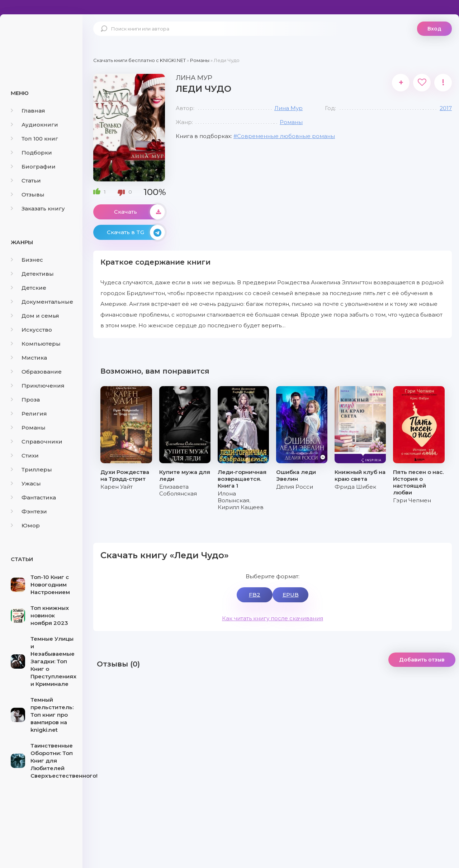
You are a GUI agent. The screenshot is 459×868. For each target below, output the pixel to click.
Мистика (29, 358)
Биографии (33, 167)
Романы (28, 428)
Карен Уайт (117, 487)
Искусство (31, 330)
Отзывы (28, 195)
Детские (29, 288)
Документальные (42, 302)
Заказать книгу (38, 208)
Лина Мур (288, 108)
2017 (446, 108)
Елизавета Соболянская (178, 490)
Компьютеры (36, 344)
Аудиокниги (34, 125)
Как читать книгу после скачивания (273, 618)
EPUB (291, 595)
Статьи (26, 181)
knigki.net (41, 41)
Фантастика (33, 497)
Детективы (32, 274)
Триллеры (31, 469)
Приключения (38, 386)
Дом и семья (35, 316)
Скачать (139, 212)
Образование (36, 372)
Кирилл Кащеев (241, 507)
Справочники (37, 442)
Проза (25, 400)
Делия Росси (295, 487)
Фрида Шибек (355, 487)
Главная (28, 111)
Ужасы (26, 483)
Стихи (25, 456)
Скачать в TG (136, 232)
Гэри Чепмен (412, 500)
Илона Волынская (233, 497)
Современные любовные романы (286, 136)
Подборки (31, 153)
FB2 (255, 595)
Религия (29, 414)
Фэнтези (29, 511)
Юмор (25, 525)
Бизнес (27, 260)
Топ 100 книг (34, 139)
